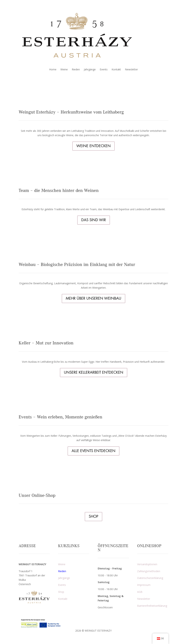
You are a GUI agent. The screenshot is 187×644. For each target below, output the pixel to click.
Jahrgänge (90, 70)
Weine (64, 70)
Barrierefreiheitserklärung (152, 606)
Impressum (144, 585)
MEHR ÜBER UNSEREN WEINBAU (93, 298)
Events (104, 70)
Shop (61, 592)
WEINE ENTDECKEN (93, 146)
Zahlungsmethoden (149, 571)
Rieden (76, 70)
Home (53, 70)
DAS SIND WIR (94, 220)
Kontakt (116, 70)
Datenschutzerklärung (150, 578)
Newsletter (131, 70)
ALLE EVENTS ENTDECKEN (93, 451)
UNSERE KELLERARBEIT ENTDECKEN (94, 372)
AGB (140, 592)
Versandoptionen (147, 564)
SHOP (93, 516)
